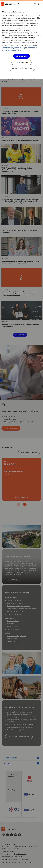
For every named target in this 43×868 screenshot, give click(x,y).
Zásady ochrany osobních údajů (14, 48)
